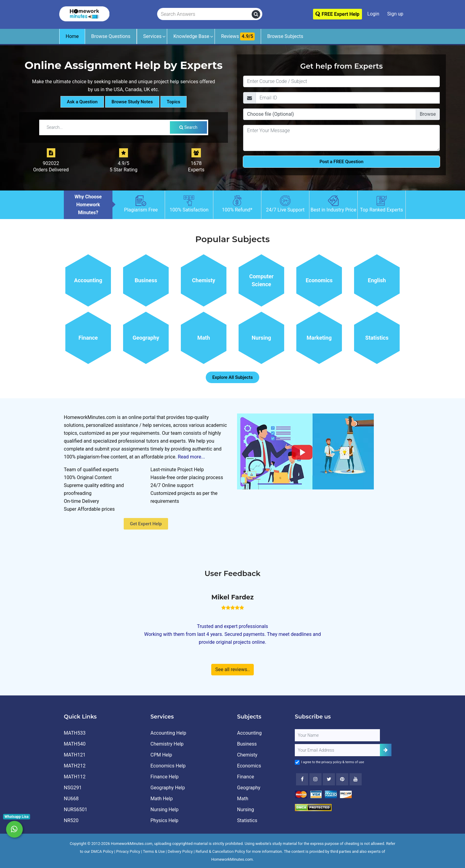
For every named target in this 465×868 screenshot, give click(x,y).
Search (188, 127)
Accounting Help (168, 733)
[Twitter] (329, 779)
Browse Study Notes (132, 102)
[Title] (341, 81)
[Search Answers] (205, 14)
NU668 (71, 799)
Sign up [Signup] (395, 14)
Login (373, 14)
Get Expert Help (146, 524)
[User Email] (337, 750)
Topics (174, 102)
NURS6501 (76, 810)
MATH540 (75, 744)
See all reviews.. (232, 669)
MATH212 (75, 766)
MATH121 (75, 755)
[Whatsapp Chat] (14, 829)
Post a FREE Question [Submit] (341, 162)
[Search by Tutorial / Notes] (106, 127)
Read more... (191, 457)
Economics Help (168, 766)
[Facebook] (302, 779)
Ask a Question (82, 102)
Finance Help (165, 777)
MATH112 (75, 777)
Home (72, 36)
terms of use (355, 762)
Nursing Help (164, 810)
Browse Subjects (285, 36)
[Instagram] (315, 779)
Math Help (162, 799)
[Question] (341, 138)
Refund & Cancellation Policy (220, 851)
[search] (256, 14)
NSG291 (73, 788)
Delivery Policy (180, 851)
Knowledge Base (191, 36)
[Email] (348, 98)
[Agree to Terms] (297, 762)
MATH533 (75, 733)
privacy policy (332, 762)
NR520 (71, 820)
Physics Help (164, 820)
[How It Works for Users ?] (305, 451)
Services (152, 36)
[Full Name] (337, 735)
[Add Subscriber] (386, 750)
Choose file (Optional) (270, 114)
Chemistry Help (167, 744)
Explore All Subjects (232, 377)
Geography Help (168, 788)
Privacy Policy (128, 851)
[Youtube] (342, 779)
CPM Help (161, 755)
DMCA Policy (102, 851)
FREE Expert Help (337, 14)
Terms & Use (154, 851)
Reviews (238, 36)
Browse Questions (111, 36)
